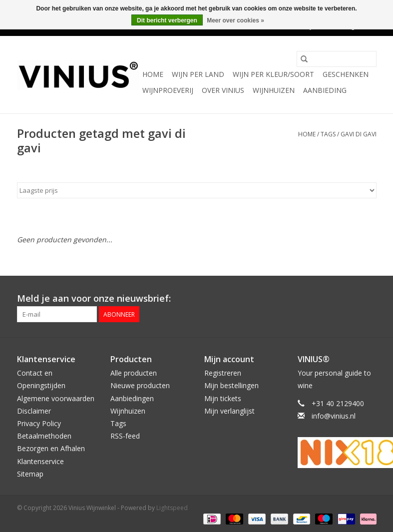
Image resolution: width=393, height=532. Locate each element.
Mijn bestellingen (231, 385)
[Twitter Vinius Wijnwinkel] (351, 299)
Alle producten (134, 373)
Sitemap (30, 474)
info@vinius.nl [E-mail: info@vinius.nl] (334, 416)
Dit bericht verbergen (167, 20)
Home (153, 74)
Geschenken (346, 74)
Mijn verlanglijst (229, 411)
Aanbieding (325, 90)
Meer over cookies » (235, 20)
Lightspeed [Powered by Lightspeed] (172, 508)
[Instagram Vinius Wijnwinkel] (369, 299)
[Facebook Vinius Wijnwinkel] (333, 299)
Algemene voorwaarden (56, 398)
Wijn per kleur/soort (273, 74)
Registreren (223, 373)
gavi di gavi (359, 134)
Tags (328, 134)
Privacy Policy (39, 423)
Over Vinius (223, 90)
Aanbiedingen (132, 398)
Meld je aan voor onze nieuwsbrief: (94, 298)
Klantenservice (40, 461)
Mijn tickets (223, 398)
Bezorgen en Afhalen (51, 448)
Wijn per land (198, 74)
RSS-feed (125, 436)
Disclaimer (34, 411)
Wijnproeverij (168, 90)
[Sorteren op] (197, 190)
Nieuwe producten (140, 385)
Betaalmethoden (44, 436)
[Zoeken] (337, 59)
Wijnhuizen (274, 90)
